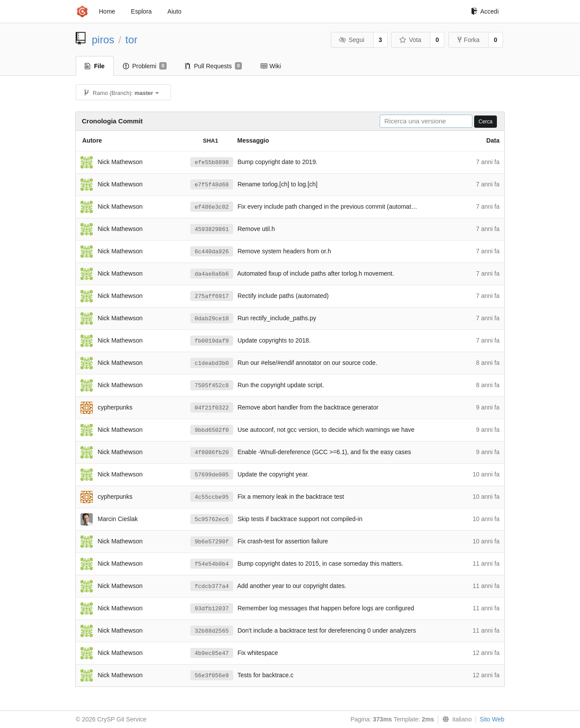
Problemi (145, 66)
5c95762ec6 (212, 520)
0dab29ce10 (212, 319)
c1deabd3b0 (212, 363)
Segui (351, 40)
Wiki (271, 66)
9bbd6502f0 (212, 430)
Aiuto (175, 11)
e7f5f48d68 (212, 185)
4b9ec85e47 (212, 653)
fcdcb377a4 (212, 586)
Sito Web (492, 719)
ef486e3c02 (212, 207)
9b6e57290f (212, 542)
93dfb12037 (212, 609)
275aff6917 (212, 296)
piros (103, 40)
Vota (410, 40)
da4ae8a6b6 (212, 274)
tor (132, 40)
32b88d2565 (212, 631)
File (95, 66)
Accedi (485, 11)
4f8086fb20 (212, 453)
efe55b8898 (212, 163)
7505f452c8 (212, 386)
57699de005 (212, 475)
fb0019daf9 (212, 341)
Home (107, 11)
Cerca (486, 122)
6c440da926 (212, 252)
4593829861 (212, 229)
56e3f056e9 (212, 676)
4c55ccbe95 (212, 497)
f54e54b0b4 (212, 564)
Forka (469, 40)
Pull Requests (214, 66)
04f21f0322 (212, 408)
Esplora (141, 11)
